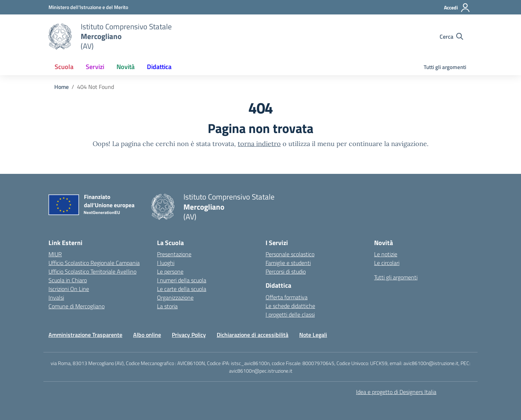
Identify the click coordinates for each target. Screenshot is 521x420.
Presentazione (174, 254)
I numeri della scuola (182, 280)
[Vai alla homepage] (60, 37)
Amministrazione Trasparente (85, 335)
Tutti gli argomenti (445, 67)
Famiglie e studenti (288, 263)
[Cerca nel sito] (451, 37)
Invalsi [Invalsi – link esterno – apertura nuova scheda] (56, 297)
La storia (167, 306)
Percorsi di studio (286, 271)
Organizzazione (175, 297)
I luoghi (166, 263)
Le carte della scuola (182, 289)
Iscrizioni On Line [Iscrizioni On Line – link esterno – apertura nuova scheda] (69, 289)
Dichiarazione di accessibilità (253, 335)
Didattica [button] (159, 67)
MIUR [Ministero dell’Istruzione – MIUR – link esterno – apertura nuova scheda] (55, 254)
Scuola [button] (64, 67)
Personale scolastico (290, 254)
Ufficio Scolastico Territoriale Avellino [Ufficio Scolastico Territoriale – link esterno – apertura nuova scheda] (92, 271)
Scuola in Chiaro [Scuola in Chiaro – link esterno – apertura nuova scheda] (68, 280)
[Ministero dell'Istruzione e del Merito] (88, 7)
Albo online (147, 335)
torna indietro (259, 144)
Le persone (170, 271)
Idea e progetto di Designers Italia (396, 392)
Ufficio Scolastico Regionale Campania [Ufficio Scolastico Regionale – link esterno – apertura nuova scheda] (94, 263)
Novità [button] (126, 67)
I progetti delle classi (290, 314)
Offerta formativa (287, 297)
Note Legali (313, 335)
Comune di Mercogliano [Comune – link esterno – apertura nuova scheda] (77, 306)
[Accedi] (457, 8)
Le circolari (387, 263)
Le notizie (386, 254)
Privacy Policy (189, 335)
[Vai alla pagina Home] (62, 87)
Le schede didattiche (290, 306)
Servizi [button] (95, 67)
